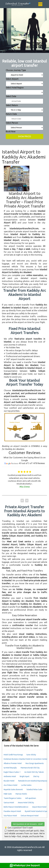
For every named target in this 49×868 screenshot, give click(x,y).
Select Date (11, 96)
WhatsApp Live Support (25, 865)
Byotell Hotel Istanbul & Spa (36, 811)
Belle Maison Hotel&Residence (16, 807)
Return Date (11, 114)
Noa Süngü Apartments (35, 763)
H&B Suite (8, 794)
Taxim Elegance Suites (13, 798)
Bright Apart (25, 776)
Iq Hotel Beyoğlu (10, 768)
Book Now (11, 132)
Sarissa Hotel (9, 803)
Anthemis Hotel (10, 776)
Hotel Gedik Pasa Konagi (13, 755)
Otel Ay (36, 776)
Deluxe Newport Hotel (30, 816)
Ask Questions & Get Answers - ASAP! (28, 824)
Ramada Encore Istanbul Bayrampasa (33, 781)
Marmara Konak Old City (30, 768)
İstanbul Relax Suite (34, 789)
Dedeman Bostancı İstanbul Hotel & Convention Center (26, 759)
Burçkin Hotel (9, 781)
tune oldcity (31, 755)
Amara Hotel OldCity (26, 803)
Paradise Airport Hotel (12, 811)
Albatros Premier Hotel (13, 763)
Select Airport (12, 79)
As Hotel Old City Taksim (34, 772)
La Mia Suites (26, 785)
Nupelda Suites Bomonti (13, 789)
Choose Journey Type (16, 70)
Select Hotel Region (15, 88)
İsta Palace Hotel (10, 816)
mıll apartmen (31, 798)
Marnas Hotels (21, 794)
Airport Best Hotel (39, 807)
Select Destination (24, 92)
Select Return (12, 105)
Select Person (12, 123)
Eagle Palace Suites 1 (12, 772)
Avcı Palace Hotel (11, 785)
